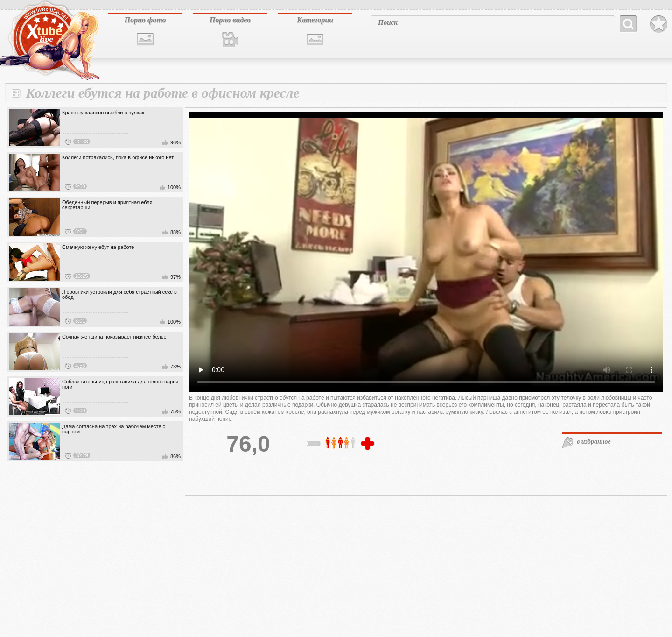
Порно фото (145, 20)
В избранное (659, 24)
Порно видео (230, 20)
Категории (315, 20)
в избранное (594, 442)
